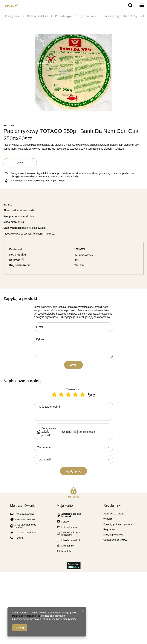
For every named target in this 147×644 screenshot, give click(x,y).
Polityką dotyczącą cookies (26, 616)
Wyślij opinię (73, 561)
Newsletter (67, 641)
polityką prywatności (47, 317)
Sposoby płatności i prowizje (118, 614)
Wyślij (74, 365)
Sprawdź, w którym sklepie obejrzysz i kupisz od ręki (38, 180)
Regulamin (109, 620)
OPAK (20, 163)
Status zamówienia (25, 604)
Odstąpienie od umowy (115, 630)
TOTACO (80, 249)
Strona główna (12, 16)
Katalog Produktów (38, 16)
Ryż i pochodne (88, 16)
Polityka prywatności (114, 625)
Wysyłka (108, 609)
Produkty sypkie (64, 16)
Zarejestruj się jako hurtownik (71, 605)
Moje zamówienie (23, 596)
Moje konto (65, 596)
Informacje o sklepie (114, 604)
